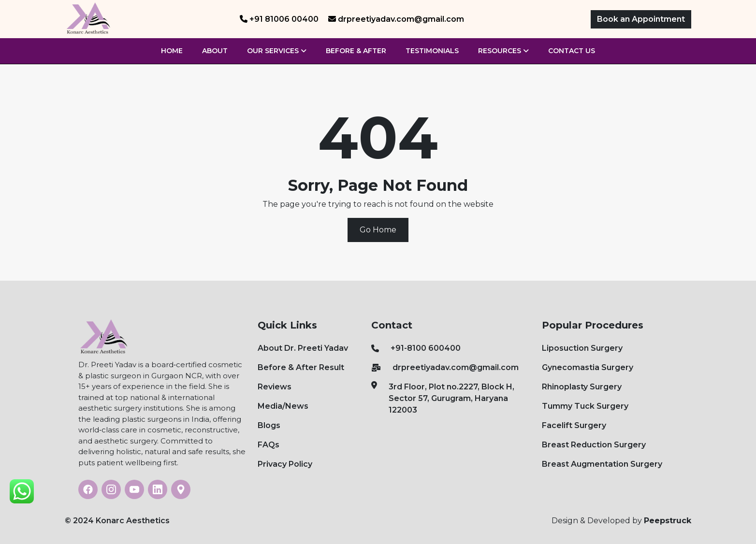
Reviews (275, 387)
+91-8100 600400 (416, 348)
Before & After (356, 51)
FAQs (269, 445)
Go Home (378, 230)
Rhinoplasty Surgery (582, 387)
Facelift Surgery (574, 425)
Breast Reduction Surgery (594, 445)
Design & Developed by (621, 521)
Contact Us (572, 51)
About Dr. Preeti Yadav (303, 348)
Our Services (277, 51)
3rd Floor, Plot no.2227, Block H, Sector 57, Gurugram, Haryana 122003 (443, 398)
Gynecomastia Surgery (588, 367)
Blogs (269, 425)
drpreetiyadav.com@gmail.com (445, 367)
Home (172, 51)
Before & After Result (301, 367)
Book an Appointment (641, 19)
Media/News (283, 406)
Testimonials (432, 51)
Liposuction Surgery (582, 348)
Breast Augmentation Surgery (602, 464)
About (215, 51)
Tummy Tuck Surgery (585, 406)
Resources (503, 51)
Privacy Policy (285, 464)
